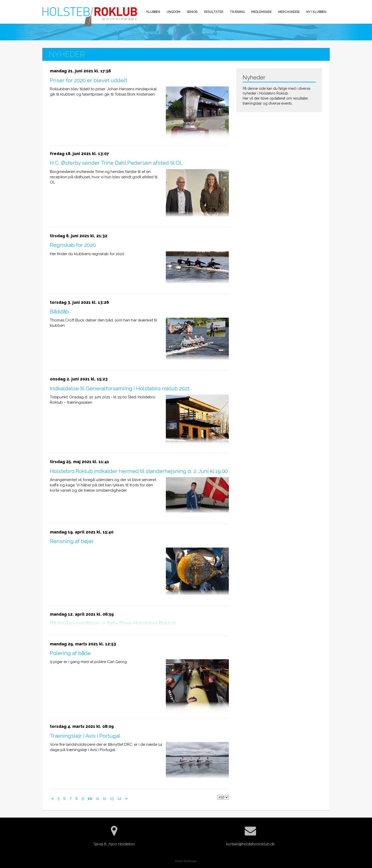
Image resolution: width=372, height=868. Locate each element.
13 (112, 798)
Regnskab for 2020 (73, 245)
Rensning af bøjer (72, 541)
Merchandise (289, 12)
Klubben (153, 12)
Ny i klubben (316, 12)
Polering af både (70, 653)
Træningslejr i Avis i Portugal (85, 736)
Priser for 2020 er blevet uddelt (88, 80)
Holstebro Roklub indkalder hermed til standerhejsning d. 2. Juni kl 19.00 (139, 471)
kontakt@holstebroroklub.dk (250, 844)
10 (90, 798)
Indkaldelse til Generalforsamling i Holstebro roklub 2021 (120, 388)
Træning (237, 12)
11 (98, 798)
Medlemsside (261, 12)
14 (119, 798)
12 (105, 798)
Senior (192, 12)
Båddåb (59, 311)
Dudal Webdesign (186, 861)
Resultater (214, 12)
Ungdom (173, 12)
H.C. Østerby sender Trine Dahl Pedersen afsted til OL (116, 163)
